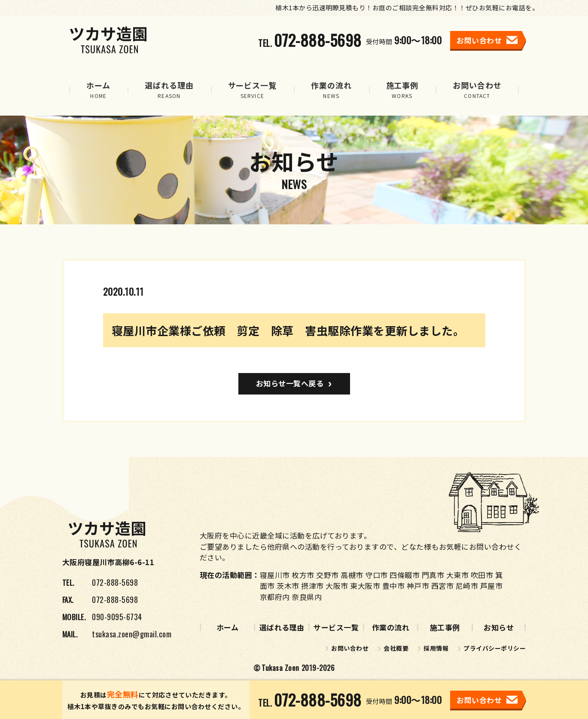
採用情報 (436, 648)
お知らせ (499, 627)
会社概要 (396, 648)
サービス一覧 (336, 627)
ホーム (228, 627)
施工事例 (445, 627)
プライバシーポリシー (495, 648)
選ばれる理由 (282, 627)
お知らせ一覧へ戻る (290, 383)
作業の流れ (391, 627)
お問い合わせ (350, 648)
